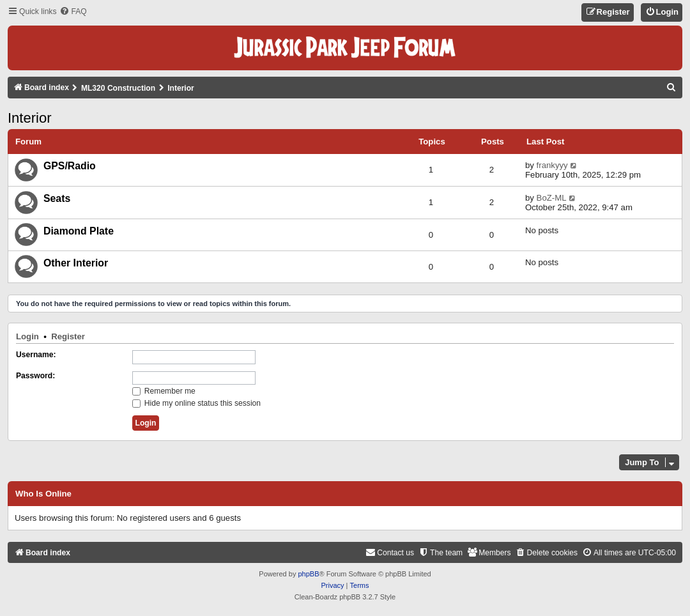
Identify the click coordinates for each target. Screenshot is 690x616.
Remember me (164, 391)
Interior (29, 118)
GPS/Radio (70, 166)
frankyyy (552, 165)
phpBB (308, 574)
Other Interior (76, 263)
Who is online (43, 494)
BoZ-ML (552, 198)
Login (27, 336)
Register (68, 336)
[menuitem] (73, 12)
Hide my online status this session (197, 403)
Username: (36, 355)
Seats (57, 198)
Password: (35, 376)
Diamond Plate (79, 231)
